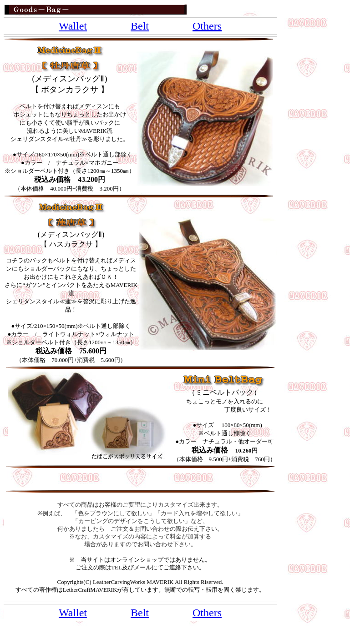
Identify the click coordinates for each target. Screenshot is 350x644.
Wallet (73, 26)
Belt (140, 26)
